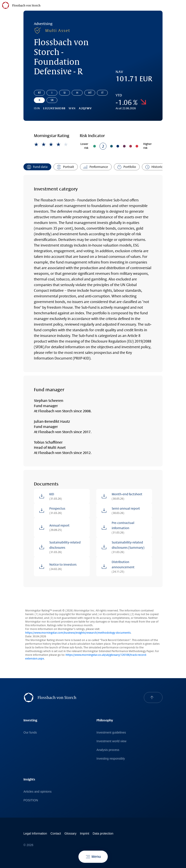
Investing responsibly (111, 759)
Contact (56, 833)
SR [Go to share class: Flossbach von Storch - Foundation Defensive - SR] (52, 100)
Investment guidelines (111, 732)
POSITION (31, 800)
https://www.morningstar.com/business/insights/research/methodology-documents (78, 633)
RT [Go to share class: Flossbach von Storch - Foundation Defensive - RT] (39, 93)
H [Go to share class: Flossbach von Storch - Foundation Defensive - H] (77, 93)
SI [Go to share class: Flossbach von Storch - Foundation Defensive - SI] (65, 93)
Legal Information (35, 833)
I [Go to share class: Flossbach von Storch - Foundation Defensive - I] (52, 93)
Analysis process (108, 750)
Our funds (30, 732)
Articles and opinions (37, 792)
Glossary (70, 833)
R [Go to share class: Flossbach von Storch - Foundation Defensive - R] (39, 100)
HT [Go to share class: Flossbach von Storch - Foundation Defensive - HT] (90, 93)
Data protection (103, 833)
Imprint (85, 833)
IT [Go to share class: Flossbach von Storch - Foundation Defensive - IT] (102, 93)
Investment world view (111, 741)
